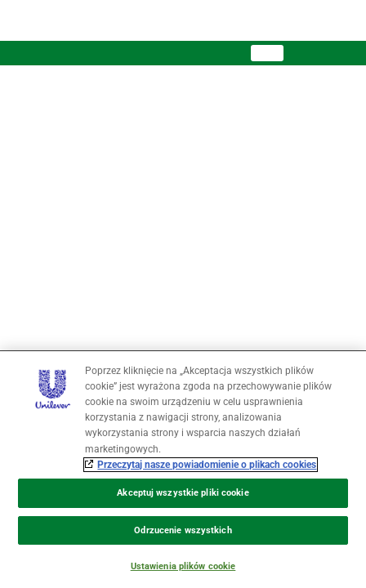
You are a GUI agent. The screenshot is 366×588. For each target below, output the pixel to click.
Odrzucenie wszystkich (183, 530)
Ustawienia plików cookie (183, 566)
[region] (183, 469)
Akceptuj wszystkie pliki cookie (183, 493)
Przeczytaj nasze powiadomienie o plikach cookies (207, 465)
